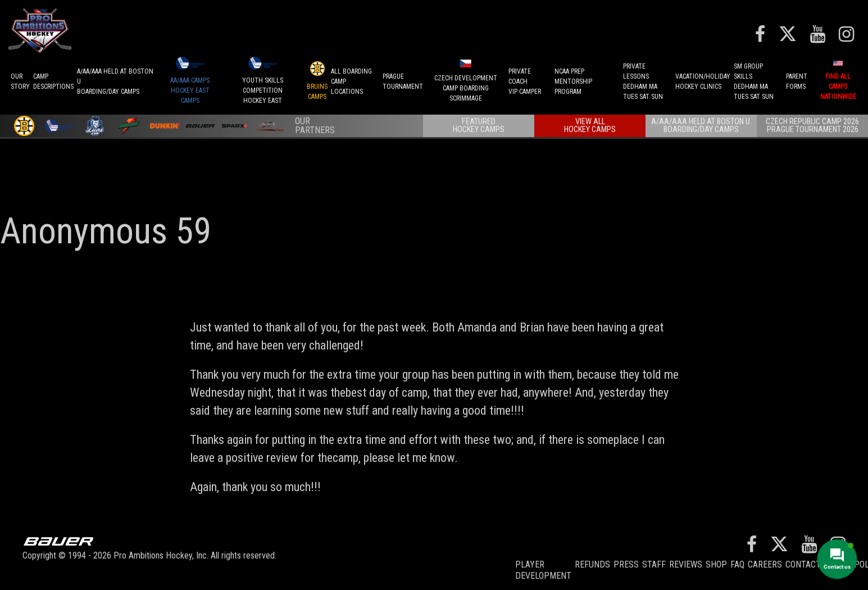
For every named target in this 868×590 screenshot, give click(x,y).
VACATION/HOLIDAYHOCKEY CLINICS (703, 81)
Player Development (543, 570)
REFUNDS (592, 564)
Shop (716, 564)
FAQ (737, 564)
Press (626, 564)
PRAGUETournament (403, 81)
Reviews (686, 564)
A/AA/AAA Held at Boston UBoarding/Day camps (115, 81)
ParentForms (797, 81)
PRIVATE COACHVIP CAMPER (525, 81)
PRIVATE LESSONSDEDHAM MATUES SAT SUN (643, 81)
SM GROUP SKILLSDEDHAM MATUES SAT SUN (754, 81)
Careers (765, 564)
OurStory (20, 81)
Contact (803, 564)
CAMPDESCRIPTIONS (53, 81)
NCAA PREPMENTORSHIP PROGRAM (573, 81)
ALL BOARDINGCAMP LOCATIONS (351, 81)
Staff (654, 564)
